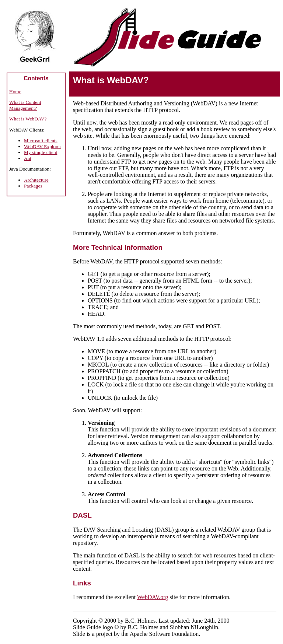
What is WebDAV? (28, 119)
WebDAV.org (153, 597)
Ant (28, 158)
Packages (33, 186)
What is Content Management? (25, 105)
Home (15, 92)
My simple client (41, 152)
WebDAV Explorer (43, 146)
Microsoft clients (41, 141)
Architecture (36, 180)
